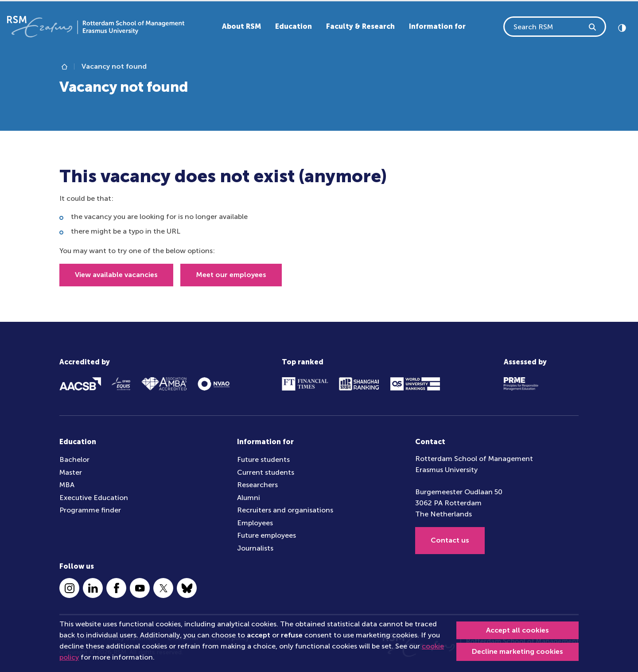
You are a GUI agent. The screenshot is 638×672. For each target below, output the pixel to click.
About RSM (241, 26)
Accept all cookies (517, 630)
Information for (437, 26)
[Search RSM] (593, 27)
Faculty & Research (360, 26)
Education (294, 26)
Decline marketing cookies (517, 651)
